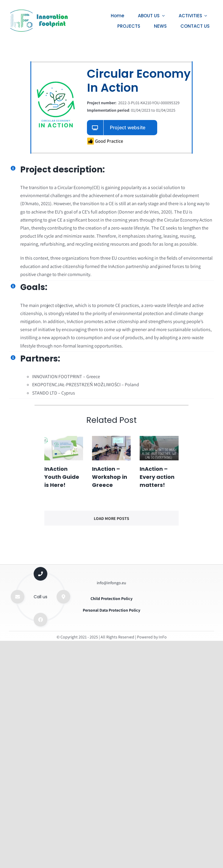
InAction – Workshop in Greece (110, 477)
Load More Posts (111, 518)
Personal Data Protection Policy (111, 610)
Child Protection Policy (111, 599)
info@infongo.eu (111, 583)
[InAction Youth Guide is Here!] (64, 448)
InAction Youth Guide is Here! (62, 477)
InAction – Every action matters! (157, 477)
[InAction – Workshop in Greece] (111, 448)
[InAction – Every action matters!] (159, 448)
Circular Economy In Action (139, 80)
